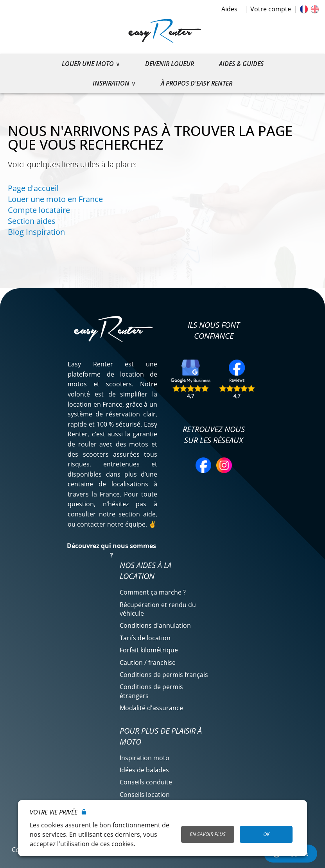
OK (266, 834)
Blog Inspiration (36, 232)
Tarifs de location (145, 638)
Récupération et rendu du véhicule (158, 609)
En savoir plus (208, 834)
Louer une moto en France (55, 199)
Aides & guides (241, 64)
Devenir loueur (170, 64)
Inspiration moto (145, 758)
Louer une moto (88, 64)
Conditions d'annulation (155, 625)
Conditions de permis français (164, 675)
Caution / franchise (148, 663)
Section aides (32, 221)
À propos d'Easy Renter (197, 83)
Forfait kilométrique (149, 650)
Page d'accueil (33, 188)
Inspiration (111, 83)
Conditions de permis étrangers (151, 691)
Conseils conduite (146, 782)
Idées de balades (144, 770)
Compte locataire (39, 210)
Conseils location (145, 795)
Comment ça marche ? (153, 592)
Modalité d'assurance (151, 708)
